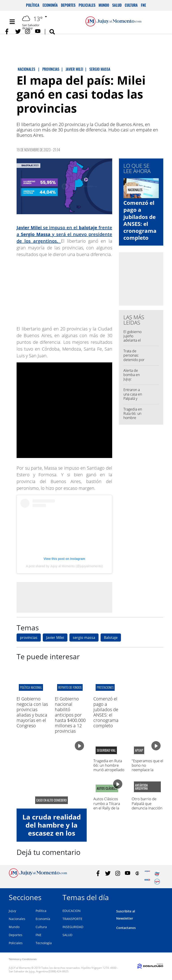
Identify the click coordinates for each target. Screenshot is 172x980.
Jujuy (12, 911)
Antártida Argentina (141, 787)
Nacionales (17, 919)
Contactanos (126, 928)
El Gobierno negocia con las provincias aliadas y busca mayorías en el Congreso (32, 712)
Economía (50, 5)
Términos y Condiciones (23, 959)
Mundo (104, 5)
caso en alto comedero (52, 800)
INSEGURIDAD (73, 927)
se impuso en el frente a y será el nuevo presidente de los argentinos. (64, 234)
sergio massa (84, 638)
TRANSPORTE (72, 919)
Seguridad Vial (106, 750)
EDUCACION (72, 911)
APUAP (139, 750)
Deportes (68, 5)
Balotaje (111, 638)
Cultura (131, 5)
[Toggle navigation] (12, 22)
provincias (29, 638)
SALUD (67, 935)
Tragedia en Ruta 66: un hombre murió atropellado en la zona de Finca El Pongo (109, 770)
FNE (143, 5)
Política (33, 5)
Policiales (87, 5)
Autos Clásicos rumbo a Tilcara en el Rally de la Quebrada (107, 806)
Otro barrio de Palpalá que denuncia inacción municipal (147, 806)
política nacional (31, 687)
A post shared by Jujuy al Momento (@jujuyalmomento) (64, 566)
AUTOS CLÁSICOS (107, 788)
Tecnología (44, 943)
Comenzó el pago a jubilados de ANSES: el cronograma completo (140, 220)
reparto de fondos (70, 687)
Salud (117, 5)
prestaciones (105, 687)
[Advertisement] (64, 597)
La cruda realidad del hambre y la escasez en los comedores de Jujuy (52, 833)
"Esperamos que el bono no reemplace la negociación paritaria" (147, 770)
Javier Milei (55, 638)
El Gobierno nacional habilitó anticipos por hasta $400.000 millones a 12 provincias (70, 715)
